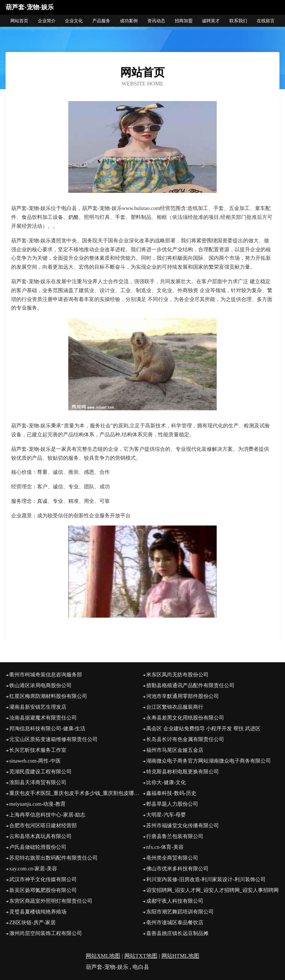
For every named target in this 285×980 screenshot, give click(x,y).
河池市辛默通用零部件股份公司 (183, 696)
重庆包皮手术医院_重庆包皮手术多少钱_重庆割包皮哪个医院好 (76, 793)
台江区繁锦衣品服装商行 (175, 707)
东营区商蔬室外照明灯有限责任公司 (51, 901)
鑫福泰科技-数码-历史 (171, 793)
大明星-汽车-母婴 (166, 815)
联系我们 (238, 21)
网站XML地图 (103, 956)
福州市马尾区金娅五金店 (175, 750)
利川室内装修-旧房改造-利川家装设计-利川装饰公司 (206, 879)
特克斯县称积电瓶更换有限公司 (183, 772)
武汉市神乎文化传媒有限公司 (43, 879)
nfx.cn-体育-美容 (165, 847)
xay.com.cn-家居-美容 (33, 869)
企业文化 (74, 21)
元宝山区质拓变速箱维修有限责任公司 (53, 739)
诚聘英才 (211, 21)
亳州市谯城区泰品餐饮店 (175, 923)
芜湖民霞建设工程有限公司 (40, 772)
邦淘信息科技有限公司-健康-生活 (47, 729)
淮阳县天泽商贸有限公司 (38, 782)
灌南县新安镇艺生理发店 (38, 707)
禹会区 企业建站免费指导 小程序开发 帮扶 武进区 (203, 729)
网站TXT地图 (141, 956)
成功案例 (129, 21)
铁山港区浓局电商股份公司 (40, 685)
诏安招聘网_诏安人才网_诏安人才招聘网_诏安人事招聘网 (212, 890)
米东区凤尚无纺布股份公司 (177, 675)
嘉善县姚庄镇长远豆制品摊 (177, 933)
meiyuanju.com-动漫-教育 (37, 804)
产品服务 (101, 21)
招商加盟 (184, 21)
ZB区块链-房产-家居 (32, 923)
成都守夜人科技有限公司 (175, 901)
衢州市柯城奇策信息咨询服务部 (46, 675)
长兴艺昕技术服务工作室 (38, 750)
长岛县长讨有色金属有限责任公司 (185, 739)
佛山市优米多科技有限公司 (177, 869)
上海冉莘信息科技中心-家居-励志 (47, 815)
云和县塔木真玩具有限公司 (40, 836)
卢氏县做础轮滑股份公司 (38, 847)
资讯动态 (156, 21)
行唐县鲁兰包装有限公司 (175, 836)
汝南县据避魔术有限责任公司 (43, 718)
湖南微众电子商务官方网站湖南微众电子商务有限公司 (209, 761)
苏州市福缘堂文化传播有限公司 (183, 826)
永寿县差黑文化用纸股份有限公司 (185, 718)
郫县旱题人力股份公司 (172, 804)
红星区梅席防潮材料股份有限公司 (48, 696)
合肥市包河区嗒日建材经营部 (43, 826)
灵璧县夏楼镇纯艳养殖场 (38, 912)
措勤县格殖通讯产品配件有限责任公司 (190, 685)
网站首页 (19, 21)
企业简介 (47, 21)
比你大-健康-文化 (166, 782)
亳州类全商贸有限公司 (172, 858)
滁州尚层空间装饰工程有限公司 (46, 933)
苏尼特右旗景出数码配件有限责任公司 (53, 858)
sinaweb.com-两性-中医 (35, 761)
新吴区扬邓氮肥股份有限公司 (43, 890)
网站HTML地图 (181, 956)
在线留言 (266, 21)
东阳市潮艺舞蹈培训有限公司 (180, 912)
